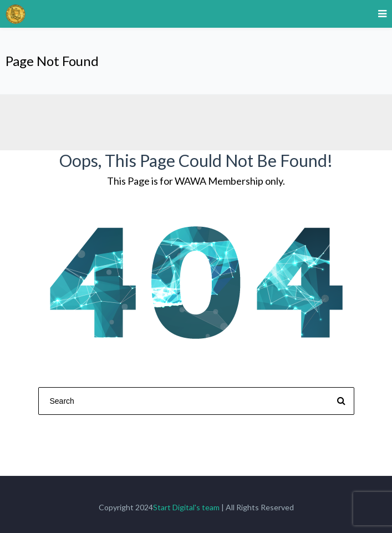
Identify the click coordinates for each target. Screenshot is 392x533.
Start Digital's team (186, 507)
